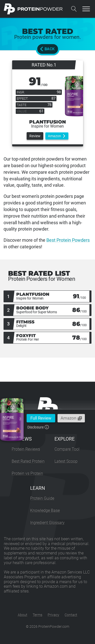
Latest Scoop (66, 461)
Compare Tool (67, 449)
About (23, 615)
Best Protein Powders (68, 240)
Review (35, 136)
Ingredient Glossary (47, 523)
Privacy (53, 615)
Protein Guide (42, 498)
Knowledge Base (45, 510)
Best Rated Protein (28, 461)
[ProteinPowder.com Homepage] (33, 9)
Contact (71, 615)
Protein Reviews (26, 449)
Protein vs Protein (27, 473)
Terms (37, 615)
